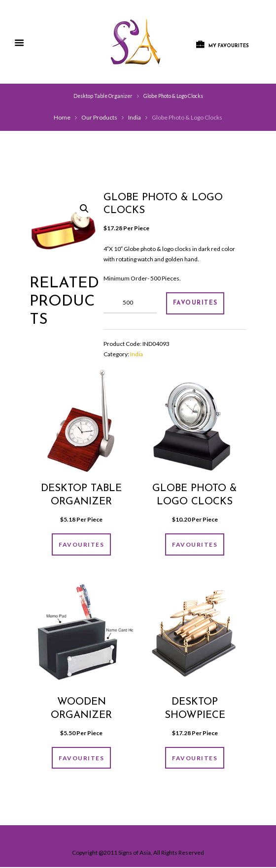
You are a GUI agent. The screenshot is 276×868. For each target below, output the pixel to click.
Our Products (99, 117)
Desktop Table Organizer (103, 96)
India (135, 117)
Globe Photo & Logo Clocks (173, 96)
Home (62, 117)
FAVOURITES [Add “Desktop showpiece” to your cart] (195, 759)
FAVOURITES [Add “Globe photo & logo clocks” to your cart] (195, 545)
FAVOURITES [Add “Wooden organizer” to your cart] (81, 759)
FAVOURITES (195, 303)
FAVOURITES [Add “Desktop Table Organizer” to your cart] (81, 545)
